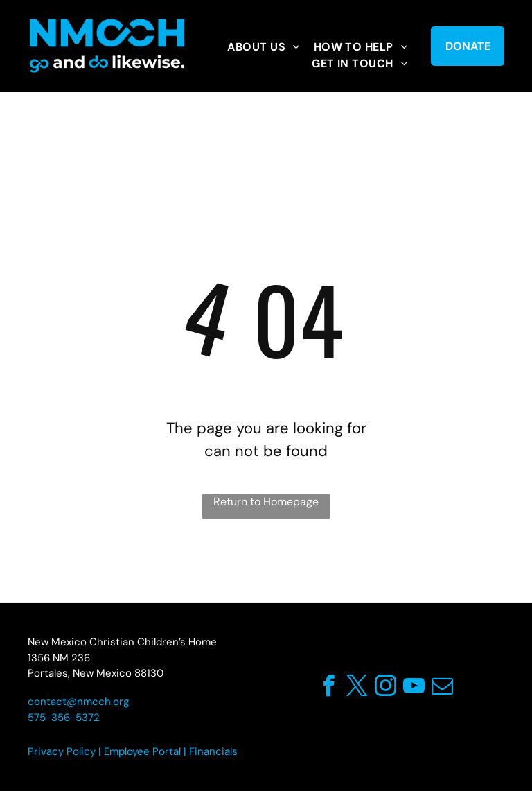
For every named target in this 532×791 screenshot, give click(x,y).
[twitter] (357, 688)
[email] (442, 688)
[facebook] (328, 688)
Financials (213, 751)
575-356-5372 (64, 718)
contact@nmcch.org (78, 702)
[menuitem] (263, 47)
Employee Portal (142, 751)
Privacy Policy (62, 751)
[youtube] (414, 688)
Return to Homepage (266, 502)
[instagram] (385, 688)
